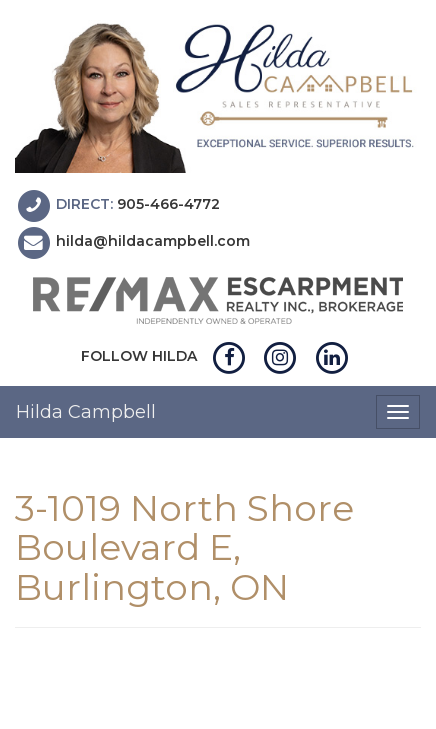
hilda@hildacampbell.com (153, 242)
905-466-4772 (168, 204)
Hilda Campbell (86, 412)
